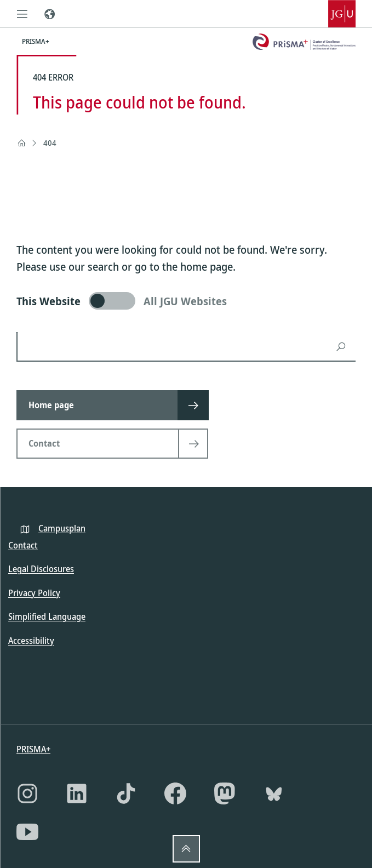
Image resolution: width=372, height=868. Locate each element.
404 (50, 143)
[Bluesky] (274, 793)
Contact (23, 545)
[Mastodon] (225, 793)
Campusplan (62, 528)
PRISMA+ (33, 749)
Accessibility (31, 641)
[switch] (186, 301)
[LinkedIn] (77, 793)
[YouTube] (27, 832)
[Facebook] (175, 793)
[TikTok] (126, 793)
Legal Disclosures (41, 569)
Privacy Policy (34, 593)
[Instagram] (27, 793)
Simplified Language (47, 616)
